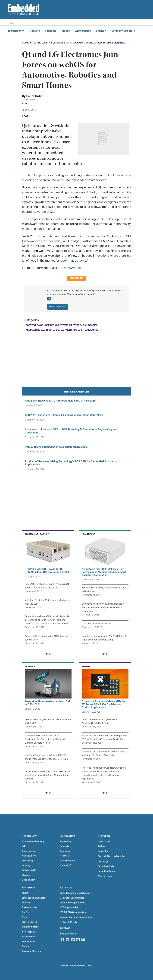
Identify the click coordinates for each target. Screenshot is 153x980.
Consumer (65, 851)
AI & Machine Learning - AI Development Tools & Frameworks (62, 330)
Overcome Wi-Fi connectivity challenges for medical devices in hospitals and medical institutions (103, 607)
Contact (65, 928)
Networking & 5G (68, 861)
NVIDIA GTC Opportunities (73, 912)
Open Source (28, 851)
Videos (66, 31)
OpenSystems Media (81, 966)
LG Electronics (117, 175)
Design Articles (29, 907)
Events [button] (101, 31)
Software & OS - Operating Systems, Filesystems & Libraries (62, 325)
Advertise (66, 888)
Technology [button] (16, 31)
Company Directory (123, 31)
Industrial (65, 846)
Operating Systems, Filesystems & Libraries (99, 43)
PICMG (25, 893)
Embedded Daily (106, 866)
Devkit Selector (30, 927)
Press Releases (29, 922)
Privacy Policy (69, 934)
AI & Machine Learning (33, 841)
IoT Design (103, 862)
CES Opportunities (69, 907)
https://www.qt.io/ (70, 268)
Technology (40, 43)
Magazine (104, 836)
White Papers (83, 31)
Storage (26, 875)
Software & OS (60, 43)
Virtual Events (29, 937)
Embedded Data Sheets (34, 898)
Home (25, 43)
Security (26, 866)
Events (25, 946)
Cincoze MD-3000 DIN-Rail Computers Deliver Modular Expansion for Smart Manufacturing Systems (48, 775)
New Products (29, 932)
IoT (24, 846)
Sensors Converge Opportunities (76, 917)
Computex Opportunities (72, 898)
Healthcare (65, 856)
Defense (66, 866)
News (25, 917)
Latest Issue (104, 841)
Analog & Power (30, 856)
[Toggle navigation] (12, 22)
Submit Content (70, 922)
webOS (62, 180)
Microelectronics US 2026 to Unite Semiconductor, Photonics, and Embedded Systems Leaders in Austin (46, 739)
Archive (102, 846)
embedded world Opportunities (75, 893)
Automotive (66, 841)
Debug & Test (29, 880)
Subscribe (76, 278)
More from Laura (58, 307)
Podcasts (51, 31)
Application (68, 836)
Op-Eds (26, 912)
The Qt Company (34, 175)
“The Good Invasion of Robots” (97, 624)
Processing (27, 861)
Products (34, 31)
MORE (48, 654)
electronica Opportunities (72, 903)
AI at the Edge (105, 876)
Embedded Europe (107, 871)
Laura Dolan (35, 96)
